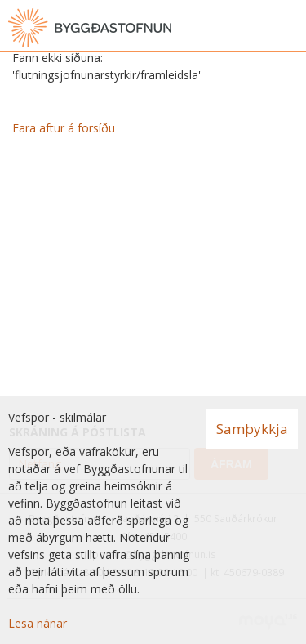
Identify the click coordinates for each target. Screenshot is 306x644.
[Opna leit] (257, 28)
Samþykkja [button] (252, 429)
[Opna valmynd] (290, 28)
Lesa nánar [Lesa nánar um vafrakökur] (38, 623)
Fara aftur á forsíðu (64, 128)
